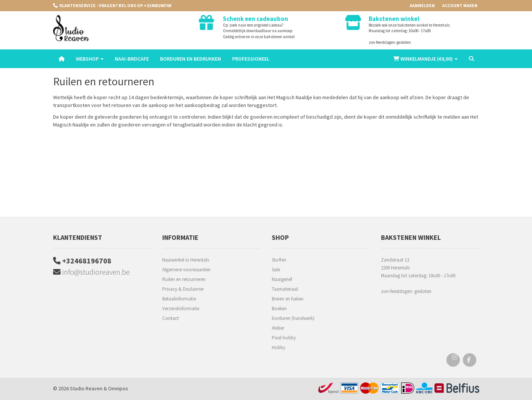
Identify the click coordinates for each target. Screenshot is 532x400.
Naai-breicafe (132, 59)
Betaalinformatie (179, 299)
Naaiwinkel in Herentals (186, 260)
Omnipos (118, 388)
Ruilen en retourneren (184, 279)
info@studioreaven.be (91, 272)
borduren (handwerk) (293, 318)
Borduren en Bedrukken (190, 59)
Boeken (279, 309)
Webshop (90, 59)
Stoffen (279, 260)
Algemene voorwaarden (186, 270)
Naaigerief (282, 279)
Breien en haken (288, 299)
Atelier (278, 328)
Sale (276, 270)
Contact (170, 318)
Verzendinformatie (181, 309)
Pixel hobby (284, 338)
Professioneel (251, 59)
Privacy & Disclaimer (183, 289)
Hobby (279, 347)
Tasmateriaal (285, 289)
